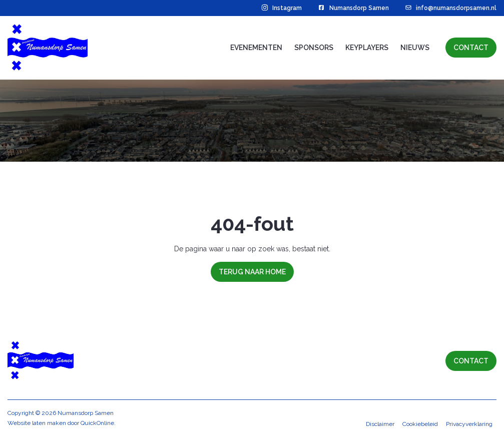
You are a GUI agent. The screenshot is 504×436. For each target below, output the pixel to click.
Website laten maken (37, 423)
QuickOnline (97, 423)
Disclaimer (380, 424)
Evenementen (256, 48)
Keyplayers (367, 48)
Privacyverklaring (469, 424)
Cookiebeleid (420, 424)
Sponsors (314, 48)
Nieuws (415, 48)
